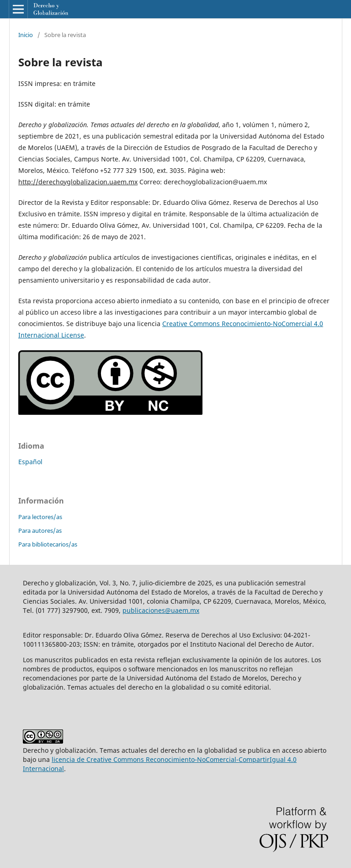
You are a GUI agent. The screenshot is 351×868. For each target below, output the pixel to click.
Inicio (26, 35)
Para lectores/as (40, 517)
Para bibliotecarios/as (48, 544)
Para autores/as (40, 530)
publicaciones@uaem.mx (161, 610)
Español (30, 462)
